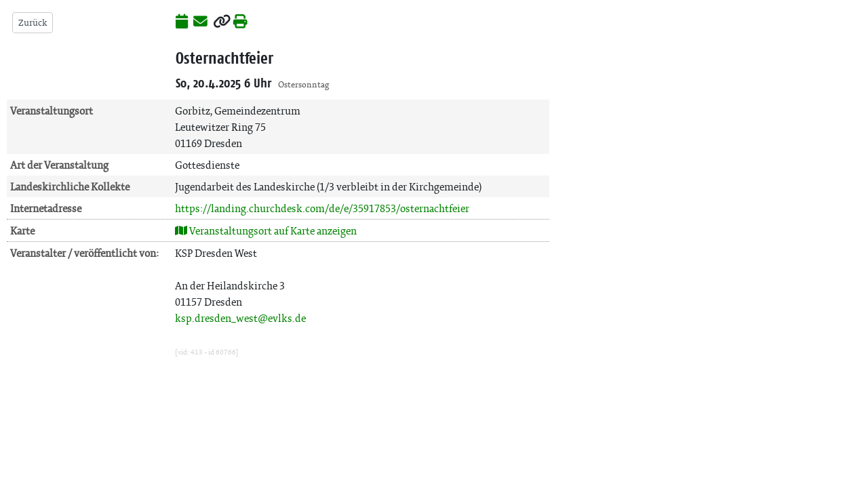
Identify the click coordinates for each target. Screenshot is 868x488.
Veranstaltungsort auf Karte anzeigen (266, 231)
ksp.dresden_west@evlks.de (240, 318)
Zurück (33, 23)
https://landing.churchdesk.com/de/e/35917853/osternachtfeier (322, 208)
